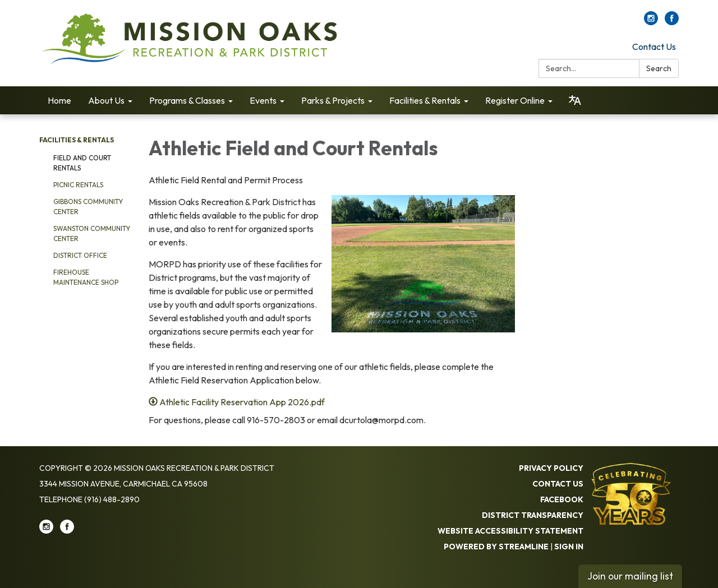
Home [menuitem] (59, 100)
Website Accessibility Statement (510, 531)
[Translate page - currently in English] (575, 100)
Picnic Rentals (78, 185)
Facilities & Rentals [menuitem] (425, 100)
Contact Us (654, 47)
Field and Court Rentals (82, 163)
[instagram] (651, 22)
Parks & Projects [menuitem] (333, 100)
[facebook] (672, 22)
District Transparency (533, 515)
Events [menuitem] (263, 100)
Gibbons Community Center (88, 207)
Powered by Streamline (496, 547)
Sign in (569, 547)
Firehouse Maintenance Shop (86, 277)
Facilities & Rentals (77, 140)
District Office (80, 255)
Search (659, 68)
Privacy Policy (551, 468)
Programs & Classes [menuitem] (187, 100)
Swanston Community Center (92, 233)
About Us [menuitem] (106, 100)
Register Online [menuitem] (515, 100)
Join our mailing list (630, 576)
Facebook (562, 499)
